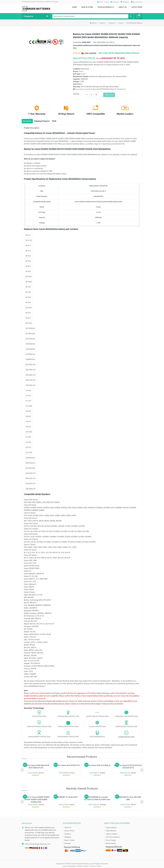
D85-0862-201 (31, 373)
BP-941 (28, 285)
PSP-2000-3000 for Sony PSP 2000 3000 (128, 797)
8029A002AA (30, 461)
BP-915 (28, 249)
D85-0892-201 (31, 487)
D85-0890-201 (31, 482)
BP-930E (29, 275)
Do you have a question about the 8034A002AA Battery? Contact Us (99, 87)
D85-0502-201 (31, 477)
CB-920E (29, 430)
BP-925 (28, 259)
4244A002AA (30, 347)
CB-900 (28, 415)
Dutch (99, 865)
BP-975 (28, 316)
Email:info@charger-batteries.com (38, 842)
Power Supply (111, 839)
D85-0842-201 (31, 363)
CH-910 (28, 446)
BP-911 (28, 234)
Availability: (78, 40)
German (80, 865)
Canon (121, 21)
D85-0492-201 (31, 472)
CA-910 (28, 394)
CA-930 (28, 409)
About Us (68, 826)
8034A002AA (30, 466)
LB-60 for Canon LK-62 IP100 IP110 (67, 764)
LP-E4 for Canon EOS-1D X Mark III (97, 764)
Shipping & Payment (45, 119)
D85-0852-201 (31, 368)
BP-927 (28, 265)
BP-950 (28, 296)
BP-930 (28, 270)
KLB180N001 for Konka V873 (67, 796)
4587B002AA (30, 353)
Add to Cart (109, 93)
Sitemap (67, 842)
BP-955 (28, 301)
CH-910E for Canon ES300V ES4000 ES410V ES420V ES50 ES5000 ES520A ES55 (36, 798)
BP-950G (29, 306)
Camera (112, 21)
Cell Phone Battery (113, 835)
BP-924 (28, 254)
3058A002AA (30, 342)
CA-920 (28, 399)
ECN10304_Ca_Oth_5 (106, 40)
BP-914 (28, 244)
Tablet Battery (111, 829)
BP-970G (29, 322)
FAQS (59, 119)
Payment (114, 2)
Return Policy (103, 2)
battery (103, 21)
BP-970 (28, 311)
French (93, 865)
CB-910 (28, 420)
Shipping (125, 2)
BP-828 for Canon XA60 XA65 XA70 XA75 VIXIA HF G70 (36, 765)
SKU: (95, 40)
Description (28, 119)
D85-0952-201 (31, 378)
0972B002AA (30, 332)
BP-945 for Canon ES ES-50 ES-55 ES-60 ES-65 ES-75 (128, 765)
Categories (36, 14)
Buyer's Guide (136, 2)
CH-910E (29, 451)
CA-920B (29, 404)
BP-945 (28, 290)
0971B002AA (30, 327)
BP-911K (29, 239)
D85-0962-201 (31, 384)
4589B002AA (30, 456)
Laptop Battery (111, 826)
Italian (86, 865)
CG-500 (28, 441)
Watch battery (111, 842)
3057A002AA (30, 337)
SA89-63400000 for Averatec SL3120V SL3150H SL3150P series (97, 797)
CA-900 (28, 389)
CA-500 (28, 435)
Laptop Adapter (111, 832)
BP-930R (29, 280)
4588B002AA (30, 358)
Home (93, 21)
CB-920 (28, 425)
